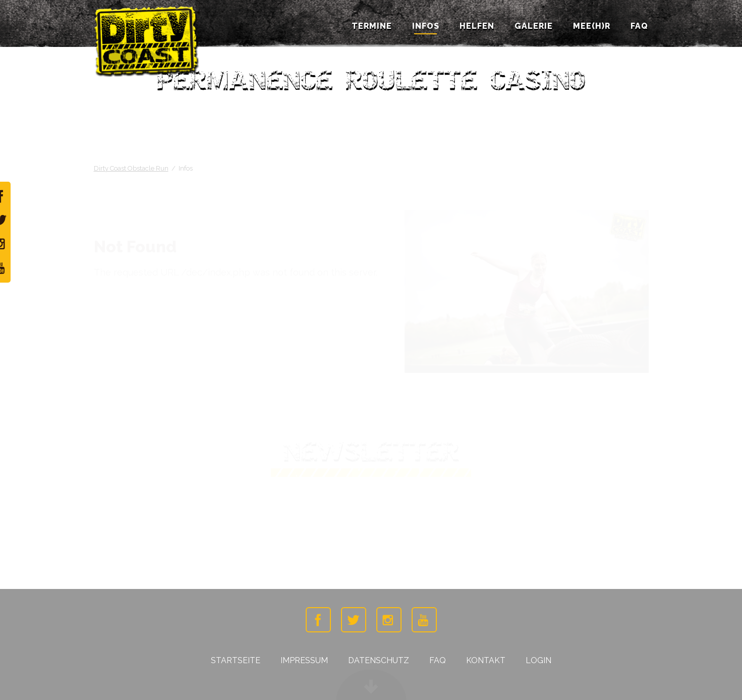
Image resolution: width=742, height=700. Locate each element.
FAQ (639, 26)
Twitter (354, 620)
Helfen (477, 26)
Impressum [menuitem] (304, 660)
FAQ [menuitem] (438, 660)
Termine (372, 26)
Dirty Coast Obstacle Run (131, 168)
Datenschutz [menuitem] (379, 660)
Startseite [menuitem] (236, 660)
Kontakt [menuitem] (486, 660)
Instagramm (389, 620)
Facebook (318, 620)
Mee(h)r (592, 26)
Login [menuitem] (538, 660)
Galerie (534, 26)
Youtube (424, 620)
